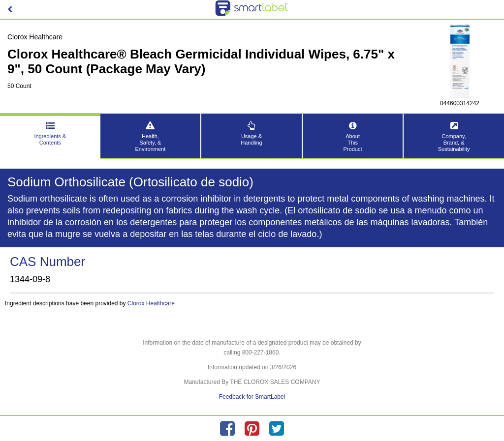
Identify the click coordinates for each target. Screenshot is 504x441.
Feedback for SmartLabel (252, 397)
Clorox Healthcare (151, 303)
